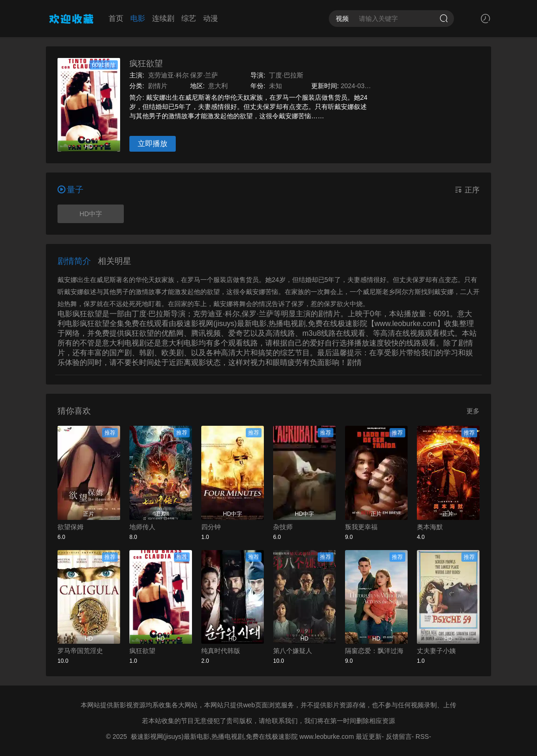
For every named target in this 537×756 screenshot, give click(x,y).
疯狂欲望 (146, 64)
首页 (116, 18)
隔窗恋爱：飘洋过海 (374, 651)
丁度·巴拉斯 (286, 75)
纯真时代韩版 (221, 651)
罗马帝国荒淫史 (80, 651)
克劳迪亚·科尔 (168, 75)
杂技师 (283, 527)
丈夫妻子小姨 (436, 651)
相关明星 (115, 261)
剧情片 (158, 86)
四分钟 (211, 527)
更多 (473, 411)
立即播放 (153, 144)
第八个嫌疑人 (293, 651)
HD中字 (91, 214)
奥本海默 (430, 527)
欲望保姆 (70, 527)
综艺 (189, 18)
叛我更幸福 (361, 527)
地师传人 (142, 527)
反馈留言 (399, 737)
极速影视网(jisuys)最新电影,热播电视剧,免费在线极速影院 (214, 737)
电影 (138, 18)
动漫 (211, 18)
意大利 (218, 86)
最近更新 (369, 737)
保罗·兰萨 (204, 75)
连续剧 (163, 18)
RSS (422, 737)
